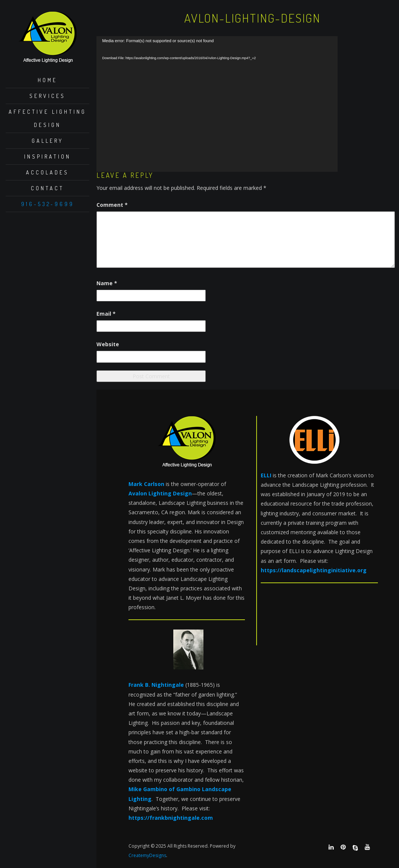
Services (47, 96)
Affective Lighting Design (47, 118)
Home (47, 80)
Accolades (47, 172)
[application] (217, 104)
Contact (47, 188)
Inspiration (47, 157)
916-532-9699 (48, 204)
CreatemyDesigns (147, 855)
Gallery (47, 141)
